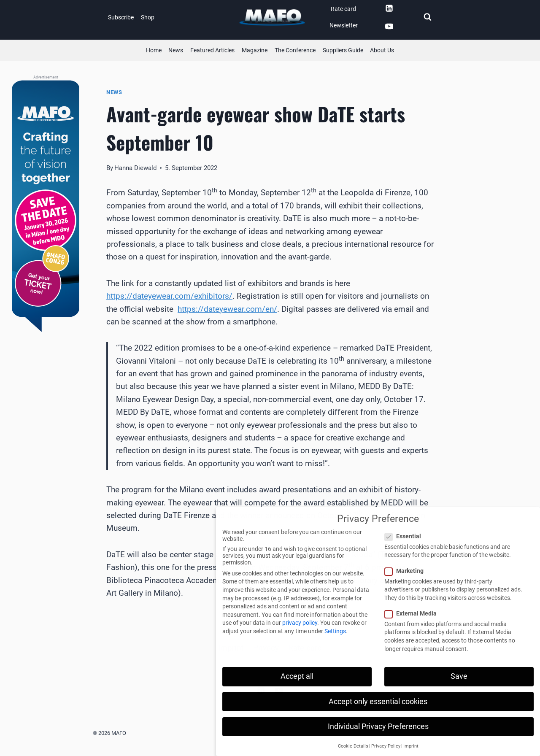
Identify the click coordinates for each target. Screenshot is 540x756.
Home (154, 50)
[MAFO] (272, 18)
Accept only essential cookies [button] (378, 702)
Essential (405, 536)
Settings (335, 631)
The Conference (295, 50)
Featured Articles (212, 50)
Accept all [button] (297, 676)
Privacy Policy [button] (386, 746)
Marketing (407, 571)
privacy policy (300, 623)
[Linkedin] (389, 8)
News (176, 50)
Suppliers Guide (343, 50)
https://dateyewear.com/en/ (227, 309)
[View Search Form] (427, 17)
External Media (413, 613)
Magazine (255, 50)
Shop (148, 17)
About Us (382, 50)
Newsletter (344, 25)
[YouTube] (389, 27)
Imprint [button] (411, 746)
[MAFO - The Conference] (46, 207)
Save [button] (459, 676)
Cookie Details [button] (353, 746)
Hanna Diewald (135, 168)
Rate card (343, 9)
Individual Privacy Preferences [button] (378, 726)
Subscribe (121, 17)
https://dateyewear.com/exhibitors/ (169, 296)
